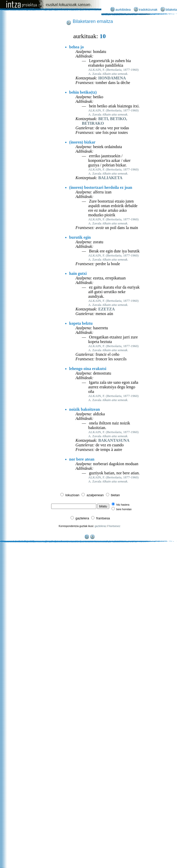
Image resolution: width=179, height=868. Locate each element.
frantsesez (114, 526)
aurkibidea (123, 10)
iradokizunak (148, 10)
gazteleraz (101, 526)
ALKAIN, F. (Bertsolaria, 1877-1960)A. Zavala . (114, 72)
